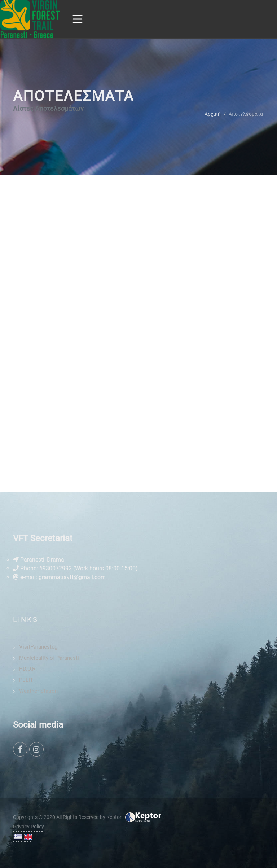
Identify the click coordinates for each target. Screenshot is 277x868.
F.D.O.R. (28, 669)
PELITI (27, 680)
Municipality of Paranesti (49, 658)
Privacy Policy (28, 827)
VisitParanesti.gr (39, 647)
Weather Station (38, 691)
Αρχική (213, 114)
